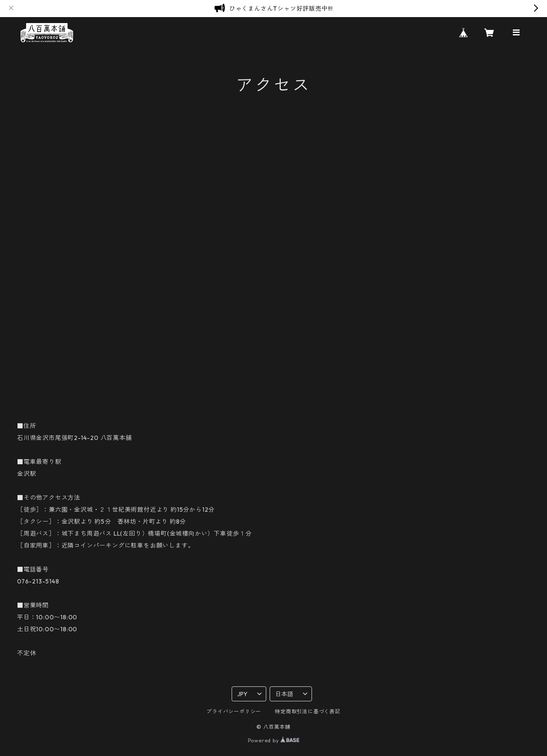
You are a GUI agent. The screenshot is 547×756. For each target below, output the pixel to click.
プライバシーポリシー (234, 711)
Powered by (274, 740)
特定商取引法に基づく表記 (308, 711)
